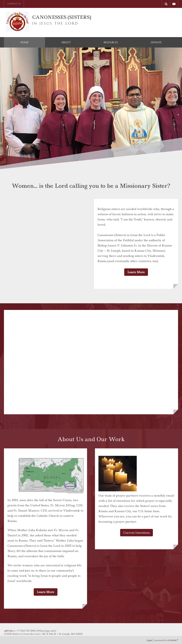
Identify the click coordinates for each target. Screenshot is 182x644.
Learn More (136, 272)
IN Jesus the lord (55, 23)
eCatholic (173, 640)
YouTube (174, 4)
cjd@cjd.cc (9, 631)
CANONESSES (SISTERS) (62, 17)
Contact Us (14, 4)
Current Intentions (136, 533)
